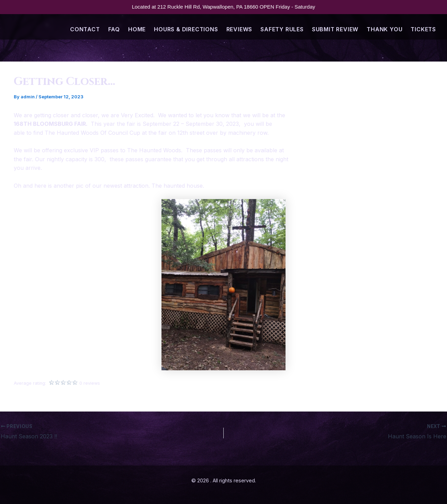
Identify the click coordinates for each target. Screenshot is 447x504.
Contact (85, 29)
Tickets (423, 29)
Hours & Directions (186, 29)
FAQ (114, 29)
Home (137, 29)
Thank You (384, 29)
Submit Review (335, 29)
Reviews (239, 29)
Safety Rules (282, 29)
